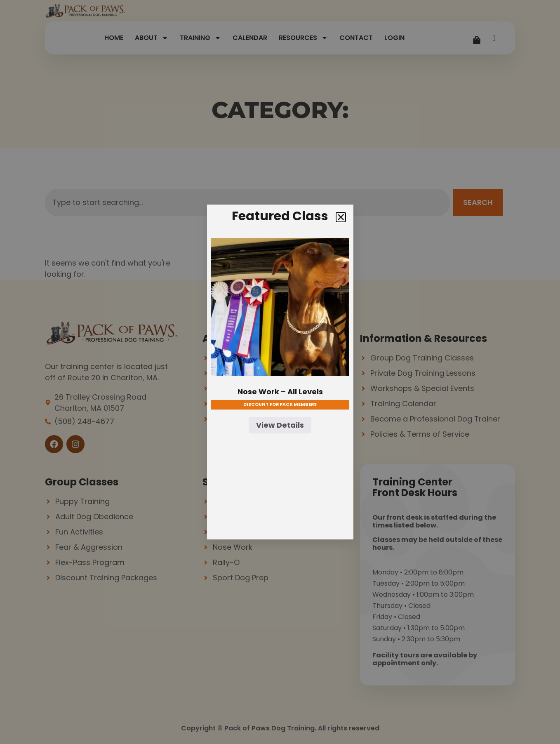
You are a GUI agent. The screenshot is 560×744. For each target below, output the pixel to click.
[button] (341, 217)
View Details (280, 425)
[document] (280, 372)
